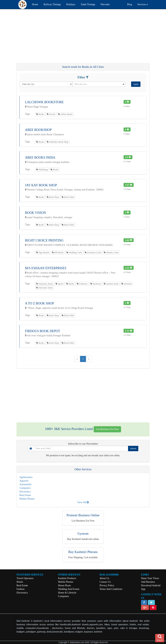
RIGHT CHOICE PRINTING (44, 240)
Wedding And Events (69, 589)
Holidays (71, 4)
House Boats (64, 585)
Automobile (25, 484)
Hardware (96, 284)
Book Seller (68, 197)
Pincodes (105, 4)
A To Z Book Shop (39, 303)
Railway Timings (52, 4)
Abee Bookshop (38, 130)
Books (40, 114)
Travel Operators (25, 578)
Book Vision (35, 213)
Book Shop (53, 197)
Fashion (21, 589)
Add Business (148, 582)
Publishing (42, 170)
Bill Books (58, 252)
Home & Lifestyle (67, 593)
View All (83, 502)
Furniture (127, 284)
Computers (25, 488)
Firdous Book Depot (43, 331)
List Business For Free (107, 429)
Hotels (20, 582)
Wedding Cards (74, 252)
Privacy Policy (107, 585)
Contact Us (105, 582)
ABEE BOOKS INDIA (40, 158)
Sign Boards (43, 252)
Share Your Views (150, 578)
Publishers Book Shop (58, 142)
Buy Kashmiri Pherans (83, 552)
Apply (136, 84)
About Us (104, 578)
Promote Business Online (83, 515)
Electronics (25, 492)
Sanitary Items (111, 284)
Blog (130, 4)
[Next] (89, 359)
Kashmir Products (67, 578)
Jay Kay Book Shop (41, 185)
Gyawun (83, 534)
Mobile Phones (27, 499)
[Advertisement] (83, 38)
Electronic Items (44, 288)
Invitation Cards (93, 252)
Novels (51, 114)
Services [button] (143, 4)
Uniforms (82, 284)
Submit (133, 449)
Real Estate (25, 495)
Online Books (65, 114)
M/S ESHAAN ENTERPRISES (46, 268)
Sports (60, 284)
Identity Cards (111, 252)
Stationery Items (44, 284)
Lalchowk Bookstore (44, 102)
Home (35, 4)
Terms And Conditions (111, 589)
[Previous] (77, 359)
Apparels (24, 481)
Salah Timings (88, 4)
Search (160, 638)
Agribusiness (26, 477)
